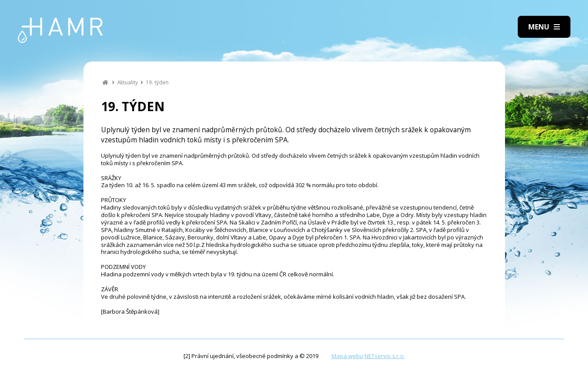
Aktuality (128, 82)
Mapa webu (347, 356)
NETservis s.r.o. (385, 356)
